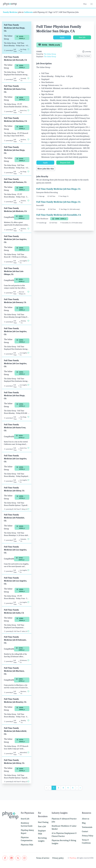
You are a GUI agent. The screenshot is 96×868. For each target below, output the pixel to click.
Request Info (65, 163)
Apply (62, 37)
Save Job (82, 37)
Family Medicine (10, 12)
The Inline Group (50, 54)
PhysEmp (73, 858)
